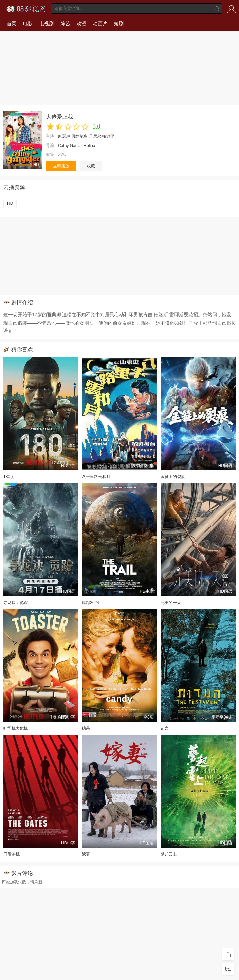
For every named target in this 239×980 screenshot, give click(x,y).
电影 (28, 23)
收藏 (91, 166)
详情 (10, 331)
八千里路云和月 (96, 477)
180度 (9, 477)
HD (10, 203)
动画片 (100, 23)
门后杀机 (12, 854)
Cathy (63, 146)
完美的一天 (171, 603)
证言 (165, 728)
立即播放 (61, 166)
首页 (12, 23)
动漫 (81, 23)
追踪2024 (90, 603)
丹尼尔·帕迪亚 (102, 136)
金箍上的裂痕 (173, 477)
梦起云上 (169, 854)
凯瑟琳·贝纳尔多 (73, 136)
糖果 (86, 728)
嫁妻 (86, 854)
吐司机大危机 (16, 728)
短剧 (119, 23)
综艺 (65, 23)
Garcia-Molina (83, 146)
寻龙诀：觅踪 (16, 603)
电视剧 (47, 23)
